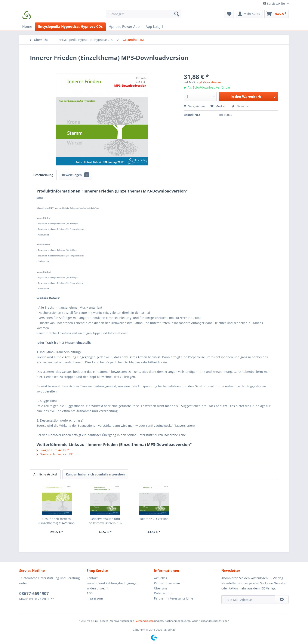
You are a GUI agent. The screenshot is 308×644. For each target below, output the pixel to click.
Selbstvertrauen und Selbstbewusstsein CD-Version (105, 521)
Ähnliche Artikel (45, 474)
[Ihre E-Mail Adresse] (248, 600)
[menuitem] (143, 16)
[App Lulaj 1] (154, 27)
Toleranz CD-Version (154, 519)
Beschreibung (43, 175)
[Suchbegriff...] (143, 14)
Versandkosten (145, 621)
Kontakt (92, 578)
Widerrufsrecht (98, 588)
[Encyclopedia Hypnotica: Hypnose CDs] (70, 27)
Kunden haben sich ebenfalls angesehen (95, 474)
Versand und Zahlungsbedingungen (113, 583)
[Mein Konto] (249, 14)
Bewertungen (76, 175)
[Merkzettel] (229, 14)
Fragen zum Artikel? (53, 450)
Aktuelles (161, 578)
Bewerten (241, 106)
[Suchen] (177, 14)
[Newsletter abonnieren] (282, 600)
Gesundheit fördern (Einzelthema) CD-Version (57, 521)
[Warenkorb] (277, 14)
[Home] (27, 27)
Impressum (95, 598)
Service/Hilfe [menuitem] (274, 4)
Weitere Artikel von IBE (55, 454)
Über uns (161, 588)
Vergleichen (194, 106)
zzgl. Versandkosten (209, 82)
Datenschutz (163, 593)
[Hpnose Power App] (124, 27)
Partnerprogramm (167, 583)
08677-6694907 (34, 594)
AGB (90, 593)
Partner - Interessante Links (174, 598)
